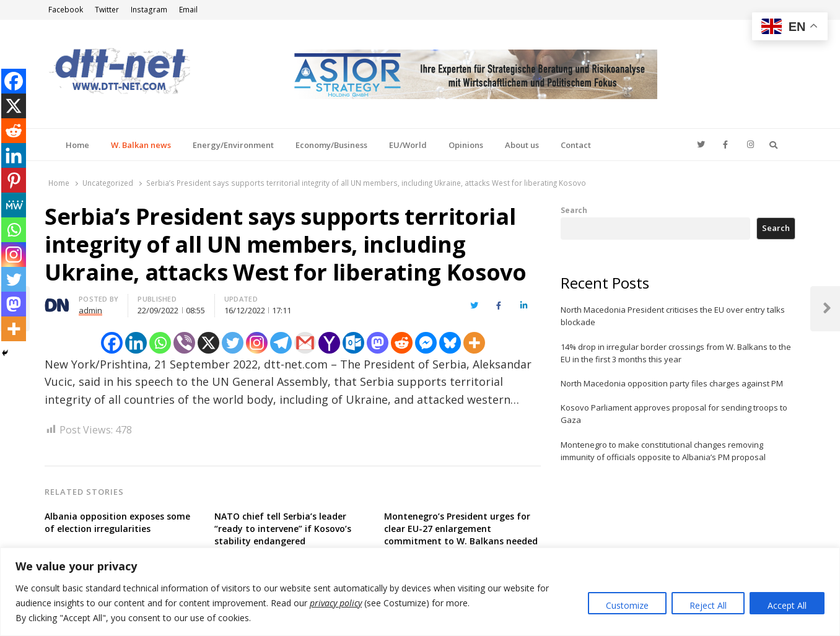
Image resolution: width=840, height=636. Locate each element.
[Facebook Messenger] (426, 343)
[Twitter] (233, 343)
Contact (576, 145)
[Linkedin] (136, 343)
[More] (474, 343)
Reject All (708, 605)
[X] (208, 343)
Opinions (466, 145)
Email (188, 10)
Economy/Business (331, 145)
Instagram (149, 10)
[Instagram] (257, 343)
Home (77, 145)
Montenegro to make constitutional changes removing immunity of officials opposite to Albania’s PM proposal (663, 451)
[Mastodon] (378, 343)
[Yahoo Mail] (329, 343)
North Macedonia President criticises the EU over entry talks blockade (673, 316)
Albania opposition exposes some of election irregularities (117, 522)
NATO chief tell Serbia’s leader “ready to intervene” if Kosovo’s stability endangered (283, 529)
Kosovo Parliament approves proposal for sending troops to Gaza (674, 414)
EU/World (408, 145)
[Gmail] (305, 343)
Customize (627, 605)
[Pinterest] (14, 180)
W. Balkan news (141, 145)
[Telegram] (281, 343)
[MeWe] (14, 205)
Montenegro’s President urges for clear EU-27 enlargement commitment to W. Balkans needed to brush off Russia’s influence (461, 535)
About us (522, 145)
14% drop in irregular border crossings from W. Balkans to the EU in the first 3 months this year (676, 353)
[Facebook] (112, 343)
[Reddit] (402, 343)
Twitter (107, 10)
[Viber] (184, 343)
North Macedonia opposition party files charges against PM (672, 383)
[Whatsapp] (160, 343)
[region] (420, 592)
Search (574, 210)
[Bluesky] (450, 343)
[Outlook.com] (353, 343)
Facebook (66, 10)
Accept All (787, 605)
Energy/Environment (233, 145)
